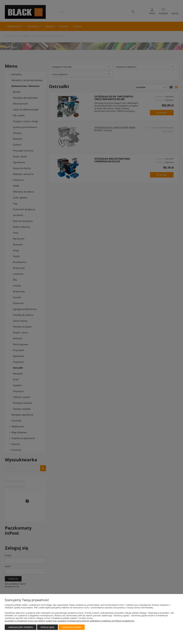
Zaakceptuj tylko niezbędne (21, 627)
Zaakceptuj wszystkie (72, 627)
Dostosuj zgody (47, 627)
